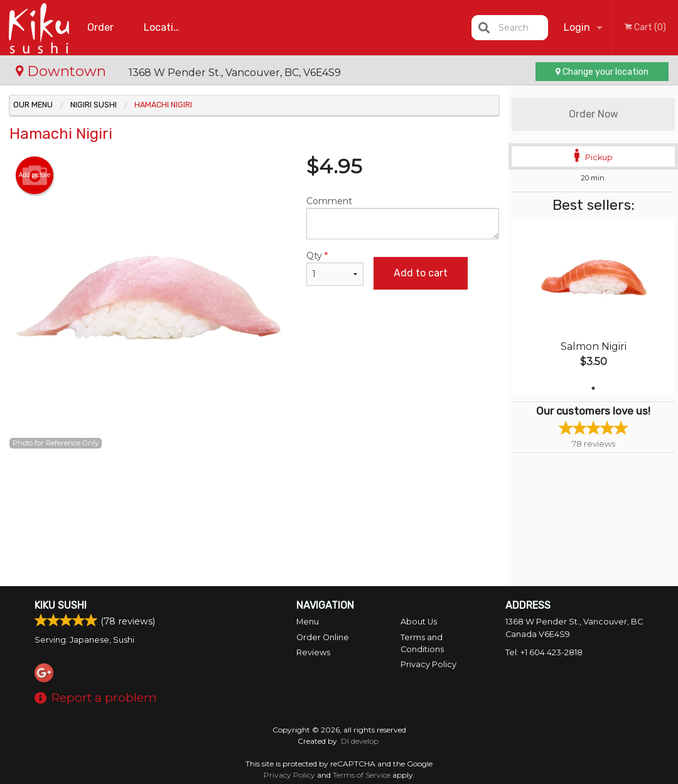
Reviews (313, 652)
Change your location (602, 72)
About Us (419, 622)
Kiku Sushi (61, 605)
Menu (308, 622)
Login (577, 27)
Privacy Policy (428, 664)
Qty (335, 268)
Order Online (102, 38)
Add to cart (421, 273)
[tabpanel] (593, 307)
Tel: (544, 652)
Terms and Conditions (422, 643)
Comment (403, 217)
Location (164, 27)
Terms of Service (362, 775)
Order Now (594, 114)
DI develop (360, 741)
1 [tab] (593, 388)
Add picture (35, 175)
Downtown (63, 71)
